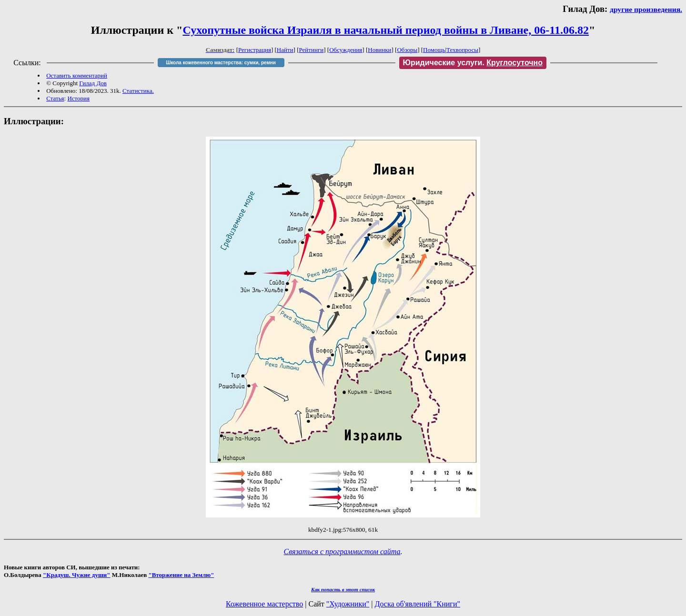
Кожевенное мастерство (264, 604)
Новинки (379, 50)
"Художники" (348, 604)
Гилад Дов (93, 83)
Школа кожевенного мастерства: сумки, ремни (221, 63)
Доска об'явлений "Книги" (417, 604)
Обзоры (407, 50)
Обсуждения (346, 50)
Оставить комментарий (77, 75)
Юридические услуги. (473, 63)
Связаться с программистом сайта (342, 551)
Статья (55, 98)
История (78, 98)
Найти (285, 50)
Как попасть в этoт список (343, 589)
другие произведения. (646, 9)
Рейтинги (312, 50)
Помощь (434, 50)
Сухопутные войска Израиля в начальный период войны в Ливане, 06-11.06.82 (386, 30)
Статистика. (138, 91)
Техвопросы (462, 50)
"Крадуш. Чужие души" (77, 575)
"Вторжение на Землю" (181, 575)
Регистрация (255, 50)
